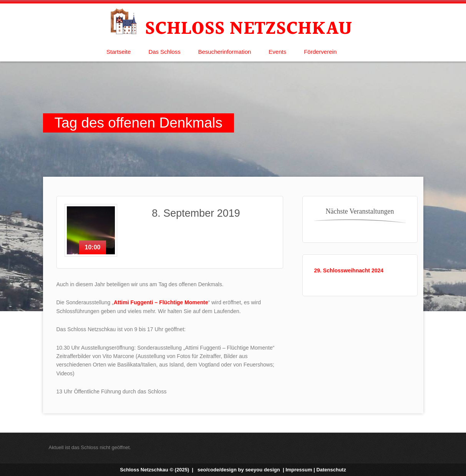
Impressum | (301, 470)
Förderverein (320, 52)
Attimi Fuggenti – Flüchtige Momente (161, 302)
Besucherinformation (225, 52)
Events (277, 52)
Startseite (119, 52)
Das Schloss (164, 52)
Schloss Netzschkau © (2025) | (157, 470)
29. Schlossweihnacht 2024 (349, 270)
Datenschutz (331, 470)
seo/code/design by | (241, 470)
